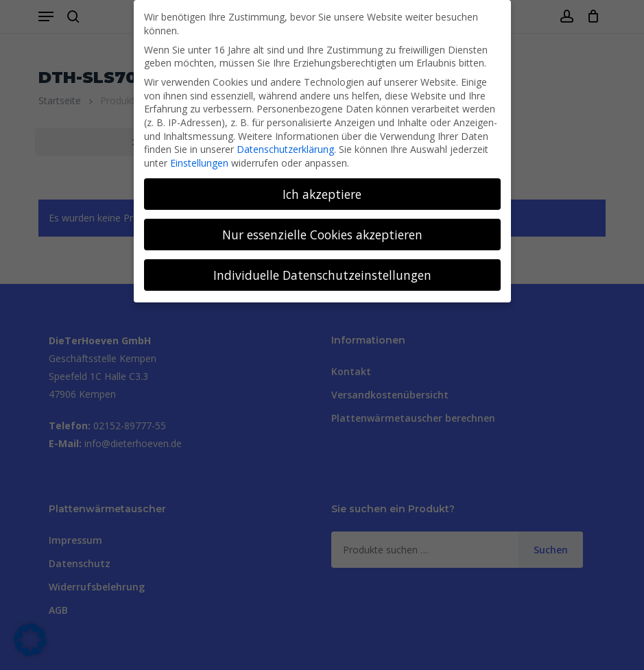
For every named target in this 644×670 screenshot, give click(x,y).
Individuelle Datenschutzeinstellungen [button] (322, 275)
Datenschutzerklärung (285, 149)
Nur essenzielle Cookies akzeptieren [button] (322, 235)
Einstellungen (199, 163)
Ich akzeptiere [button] (322, 194)
